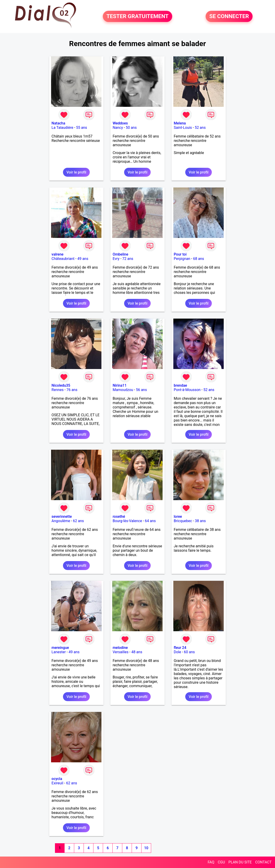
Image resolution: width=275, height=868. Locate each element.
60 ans (189, 652)
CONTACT (263, 862)
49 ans (83, 259)
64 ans (150, 521)
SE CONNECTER (229, 17)
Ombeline (120, 254)
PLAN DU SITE (240, 862)
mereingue (60, 648)
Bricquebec (183, 521)
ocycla (57, 779)
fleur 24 (180, 648)
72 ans (128, 259)
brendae (180, 385)
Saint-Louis (183, 128)
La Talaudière (62, 128)
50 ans (131, 128)
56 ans (142, 390)
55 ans (82, 128)
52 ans (200, 128)
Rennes (58, 390)
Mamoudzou (123, 390)
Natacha (58, 123)
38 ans (200, 521)
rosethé (119, 517)
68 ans (199, 259)
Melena (180, 123)
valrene (57, 254)
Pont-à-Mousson (187, 390)
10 (146, 848)
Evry (116, 259)
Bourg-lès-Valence (127, 521)
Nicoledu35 (61, 385)
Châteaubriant (63, 259)
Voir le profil (76, 172)
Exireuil (57, 783)
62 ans (79, 521)
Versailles (121, 652)
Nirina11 (120, 385)
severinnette (62, 517)
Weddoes (120, 123)
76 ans (72, 390)
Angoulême (61, 521)
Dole (177, 652)
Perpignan (182, 259)
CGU (221, 862)
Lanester (59, 652)
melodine (120, 648)
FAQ (211, 862)
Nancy (118, 128)
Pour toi (180, 254)
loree (178, 517)
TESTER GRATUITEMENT (137, 17)
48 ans (137, 652)
